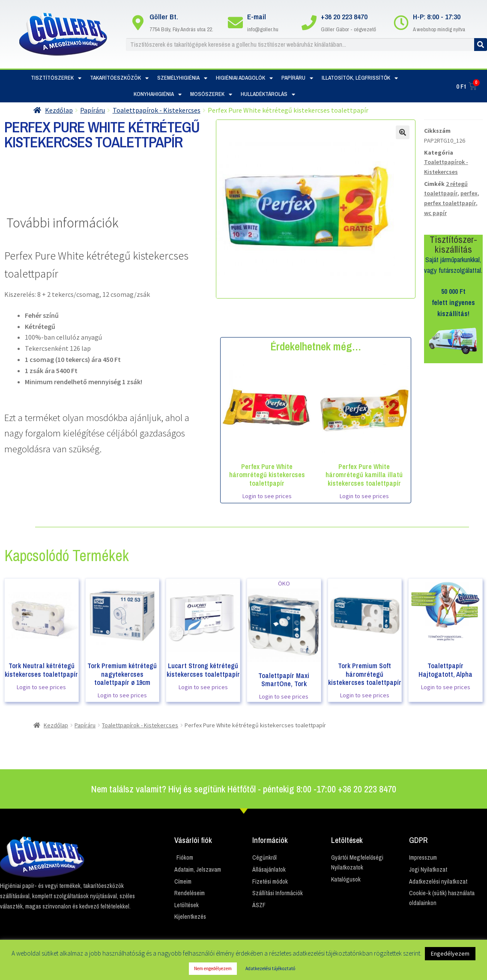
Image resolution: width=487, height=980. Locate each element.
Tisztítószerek (56, 78)
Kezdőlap (59, 110)
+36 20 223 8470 (344, 16)
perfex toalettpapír (450, 203)
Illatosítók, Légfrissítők (360, 78)
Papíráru (297, 78)
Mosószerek (211, 94)
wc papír (435, 213)
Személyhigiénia (182, 78)
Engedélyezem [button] (450, 953)
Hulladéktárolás (268, 94)
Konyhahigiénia (158, 94)
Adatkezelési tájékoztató (270, 968)
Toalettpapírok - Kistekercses (157, 110)
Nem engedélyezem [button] (213, 968)
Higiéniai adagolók (244, 78)
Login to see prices (267, 496)
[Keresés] (481, 45)
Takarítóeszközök (119, 78)
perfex (469, 193)
